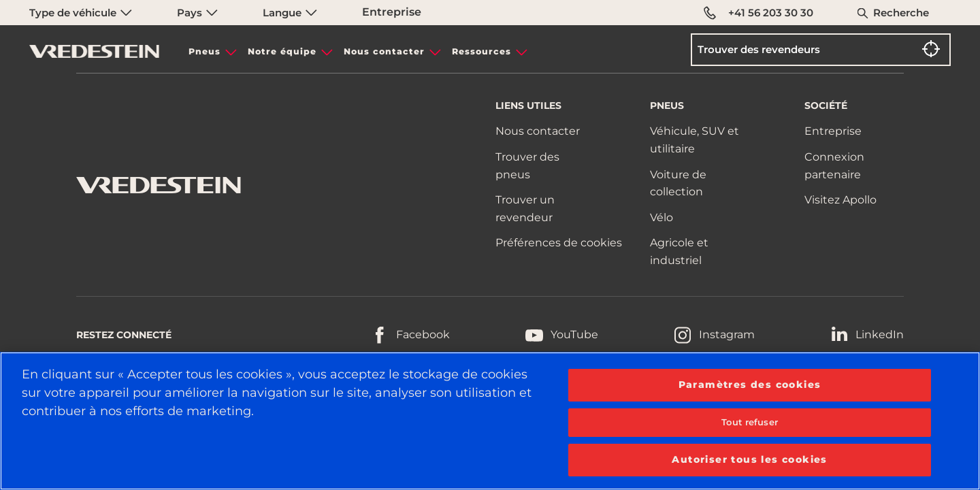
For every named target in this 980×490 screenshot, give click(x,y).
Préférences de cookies (559, 243)
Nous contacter (384, 51)
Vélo (661, 217)
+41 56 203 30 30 (758, 13)
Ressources (481, 51)
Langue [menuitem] (290, 13)
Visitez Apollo (840, 200)
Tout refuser (750, 422)
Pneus (205, 51)
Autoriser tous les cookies (749, 459)
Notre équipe (282, 51)
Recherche (901, 13)
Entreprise (392, 12)
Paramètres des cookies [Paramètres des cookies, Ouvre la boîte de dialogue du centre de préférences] (750, 385)
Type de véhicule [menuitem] (81, 13)
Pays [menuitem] (197, 13)
